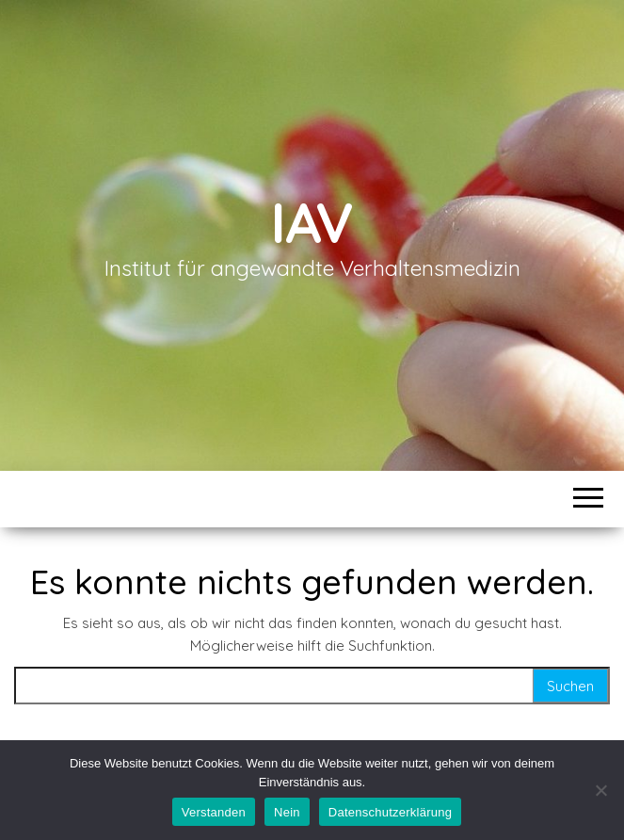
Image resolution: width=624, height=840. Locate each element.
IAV (312, 222)
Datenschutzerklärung (390, 812)
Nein (287, 812)
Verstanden (214, 812)
